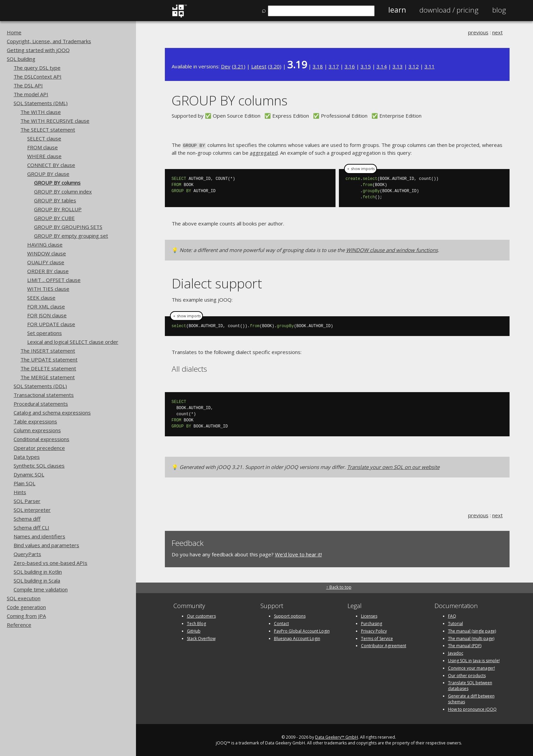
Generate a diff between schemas (471, 698)
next (497, 32)
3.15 (366, 66)
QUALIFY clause (46, 262)
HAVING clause (45, 245)
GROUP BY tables (55, 200)
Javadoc (456, 652)
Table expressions (35, 421)
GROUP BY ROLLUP (58, 209)
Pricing (449, 10)
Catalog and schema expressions (52, 413)
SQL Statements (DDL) (40, 386)
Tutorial (455, 623)
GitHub (194, 630)
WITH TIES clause (48, 289)
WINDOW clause (47, 253)
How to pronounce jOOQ (472, 709)
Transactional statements (44, 395)
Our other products (467, 675)
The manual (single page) (472, 630)
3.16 (350, 66)
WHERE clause (44, 156)
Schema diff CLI (31, 527)
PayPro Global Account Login (302, 630)
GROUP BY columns (57, 183)
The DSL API (28, 85)
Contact (281, 623)
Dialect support (217, 283)
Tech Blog (196, 623)
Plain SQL (24, 483)
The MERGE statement (48, 377)
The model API (31, 94)
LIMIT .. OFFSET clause (54, 280)
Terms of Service (377, 638)
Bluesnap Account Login (297, 638)
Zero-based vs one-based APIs (50, 563)
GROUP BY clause (48, 174)
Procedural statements (41, 404)
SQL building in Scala (37, 581)
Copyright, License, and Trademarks (49, 41)
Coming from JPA (26, 616)
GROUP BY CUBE (54, 218)
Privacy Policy (374, 630)
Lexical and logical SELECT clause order (73, 342)
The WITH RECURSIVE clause (55, 121)
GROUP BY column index (63, 191)
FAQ (452, 615)
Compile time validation (41, 589)
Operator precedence (39, 448)
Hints (20, 492)
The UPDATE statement (49, 359)
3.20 (275, 66)
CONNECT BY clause (51, 165)
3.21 (239, 66)
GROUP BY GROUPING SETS (68, 227)
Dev (226, 66)
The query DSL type (37, 68)
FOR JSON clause (47, 315)
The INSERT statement (48, 351)
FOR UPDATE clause (51, 324)
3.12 (414, 66)
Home (14, 32)
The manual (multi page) (471, 638)
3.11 (430, 66)
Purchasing (372, 623)
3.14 (382, 66)
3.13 (398, 66)
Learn (397, 10)
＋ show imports (360, 168)
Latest (259, 66)
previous (478, 32)
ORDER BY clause (48, 271)
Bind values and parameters (46, 545)
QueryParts (27, 554)
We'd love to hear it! (298, 554)
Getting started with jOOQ (38, 50)
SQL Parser (27, 501)
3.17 (334, 66)
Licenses (369, 615)
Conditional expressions (41, 439)
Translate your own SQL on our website (393, 466)
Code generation (26, 607)
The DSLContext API (38, 77)
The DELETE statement (48, 368)
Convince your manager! (471, 667)
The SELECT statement (48, 130)
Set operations (45, 333)
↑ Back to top (339, 586)
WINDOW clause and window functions (392, 250)
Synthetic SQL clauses (39, 466)
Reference (19, 625)
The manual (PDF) (465, 645)
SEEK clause (41, 298)
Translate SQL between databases (470, 685)
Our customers (201, 615)
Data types (27, 457)
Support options (290, 615)
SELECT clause (44, 138)
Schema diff (27, 519)
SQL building (21, 59)
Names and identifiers (39, 536)
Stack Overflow (201, 638)
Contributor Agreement (384, 645)
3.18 (318, 66)
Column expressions (37, 430)
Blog (499, 10)
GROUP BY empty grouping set (71, 236)
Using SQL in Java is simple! (474, 660)
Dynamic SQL (29, 474)
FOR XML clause (46, 306)
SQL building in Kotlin (38, 572)
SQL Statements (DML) (41, 103)
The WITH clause (41, 112)
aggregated (264, 152)
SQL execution (24, 598)
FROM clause (42, 147)
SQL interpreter (32, 510)
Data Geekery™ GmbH (337, 737)
